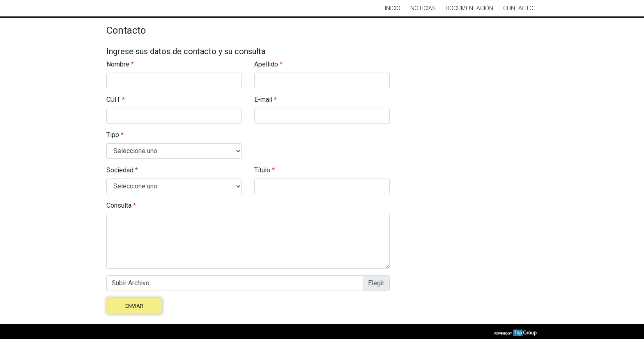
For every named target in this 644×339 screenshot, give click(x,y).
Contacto (518, 8)
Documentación (469, 8)
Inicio (393, 8)
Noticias (423, 8)
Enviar (134, 306)
